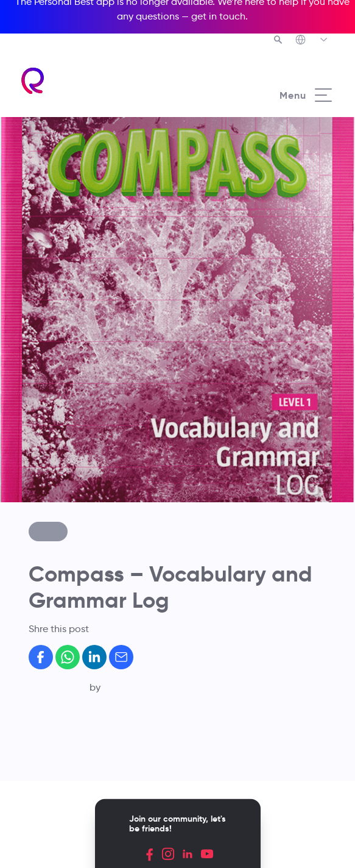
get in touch (218, 16)
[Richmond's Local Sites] (312, 41)
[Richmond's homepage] (33, 81)
